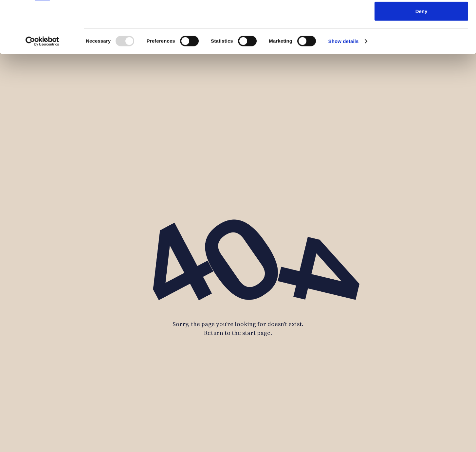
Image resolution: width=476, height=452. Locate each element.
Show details (344, 90)
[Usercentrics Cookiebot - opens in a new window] (42, 90)
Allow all (421, 17)
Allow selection (421, 39)
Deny (421, 60)
